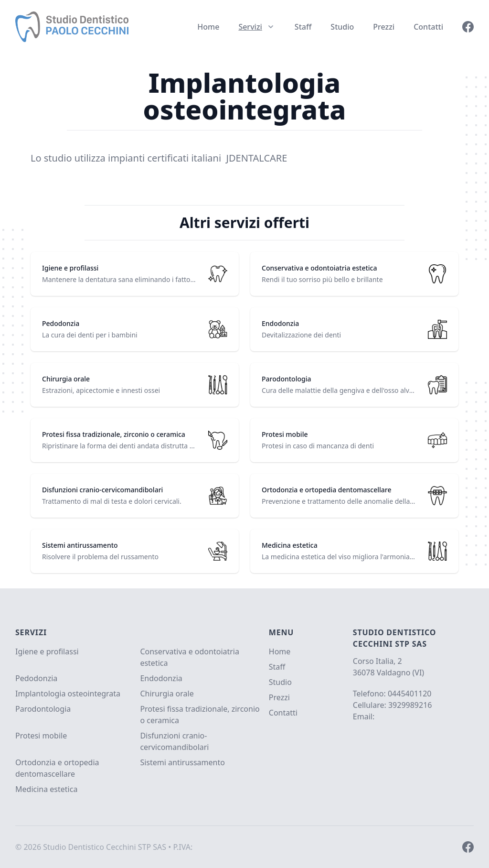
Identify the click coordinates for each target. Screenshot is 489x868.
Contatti (428, 27)
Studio (342, 27)
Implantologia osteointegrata (68, 694)
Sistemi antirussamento (182, 762)
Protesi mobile (41, 736)
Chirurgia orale (167, 694)
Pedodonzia (36, 678)
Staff (303, 27)
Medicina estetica (46, 789)
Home (208, 27)
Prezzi (384, 27)
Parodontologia (43, 709)
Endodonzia (161, 678)
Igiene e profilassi (47, 651)
